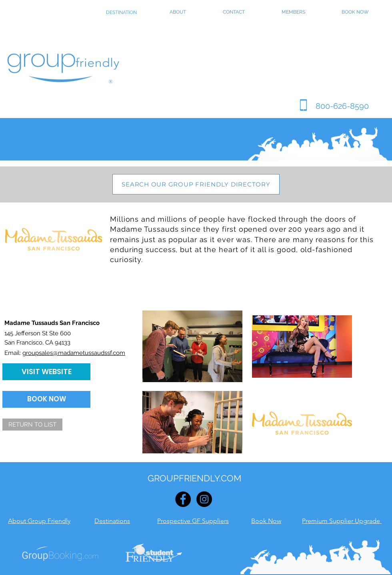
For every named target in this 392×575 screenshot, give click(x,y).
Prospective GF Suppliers (193, 521)
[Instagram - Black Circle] (204, 499)
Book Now (266, 521)
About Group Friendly (39, 521)
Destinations (112, 521)
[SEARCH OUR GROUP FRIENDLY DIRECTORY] (196, 184)
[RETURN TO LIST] (32, 425)
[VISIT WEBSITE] (46, 372)
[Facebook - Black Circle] (183, 499)
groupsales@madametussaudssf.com (74, 353)
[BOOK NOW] (46, 399)
